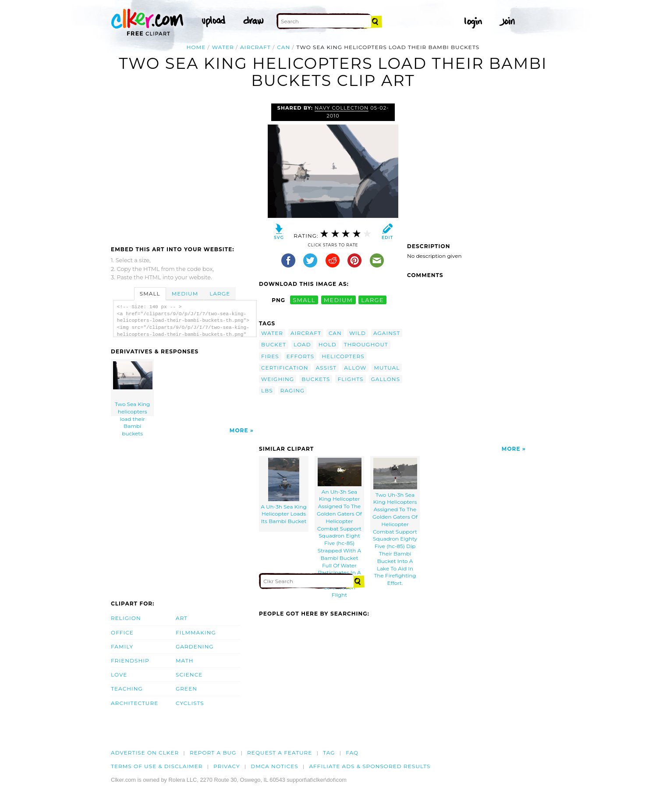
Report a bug (213, 753)
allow (355, 368)
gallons (386, 379)
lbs (267, 390)
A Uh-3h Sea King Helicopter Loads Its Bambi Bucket (284, 491)
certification (285, 368)
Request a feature (280, 753)
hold (328, 344)
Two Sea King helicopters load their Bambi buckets (133, 389)
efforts (300, 356)
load (302, 344)
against (387, 333)
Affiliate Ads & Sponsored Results (370, 766)
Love (119, 675)
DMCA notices (275, 766)
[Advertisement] (184, 169)
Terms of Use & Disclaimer (157, 766)
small (304, 300)
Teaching (127, 689)
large (372, 300)
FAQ (352, 753)
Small (150, 294)
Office (122, 632)
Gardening (195, 646)
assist (326, 368)
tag (329, 753)
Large (220, 294)
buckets (316, 379)
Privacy (227, 766)
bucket (274, 344)
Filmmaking (196, 632)
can (283, 47)
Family (122, 646)
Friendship (130, 661)
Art (182, 618)
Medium (185, 294)
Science (189, 675)
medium (338, 300)
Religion (126, 618)
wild (358, 333)
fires (270, 356)
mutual (387, 368)
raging (293, 390)
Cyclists (190, 703)
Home (196, 47)
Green (186, 689)
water (223, 47)
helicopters (343, 356)
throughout (366, 344)
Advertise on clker (145, 753)
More (239, 430)
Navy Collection (342, 108)
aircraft (255, 47)
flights (350, 379)
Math (185, 661)
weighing (278, 379)
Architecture (135, 703)
